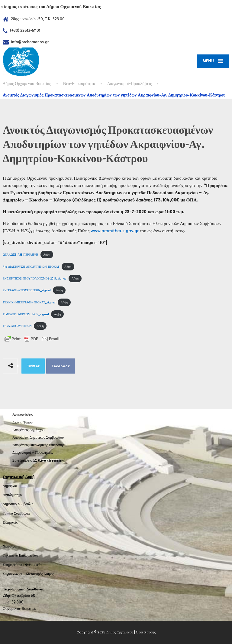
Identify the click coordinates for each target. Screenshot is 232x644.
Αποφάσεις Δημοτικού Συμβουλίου (38, 437)
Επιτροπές (10, 522)
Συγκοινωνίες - (14, 574)
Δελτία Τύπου (23, 422)
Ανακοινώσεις (23, 414)
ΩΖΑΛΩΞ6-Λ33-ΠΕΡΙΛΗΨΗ (20, 255)
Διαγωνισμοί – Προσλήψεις (33, 453)
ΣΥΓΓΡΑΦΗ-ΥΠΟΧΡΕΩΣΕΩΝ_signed (27, 290)
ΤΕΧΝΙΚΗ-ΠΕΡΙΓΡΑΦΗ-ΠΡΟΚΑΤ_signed (29, 302)
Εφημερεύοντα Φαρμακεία (22, 565)
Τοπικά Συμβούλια (16, 513)
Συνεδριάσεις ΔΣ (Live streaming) (39, 460)
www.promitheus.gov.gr (115, 231)
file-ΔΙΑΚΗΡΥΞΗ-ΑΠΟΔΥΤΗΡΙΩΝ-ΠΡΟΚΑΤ (31, 267)
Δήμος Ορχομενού (120, 632)
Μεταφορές (34, 574)
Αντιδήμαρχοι (13, 495)
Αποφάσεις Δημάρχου (28, 430)
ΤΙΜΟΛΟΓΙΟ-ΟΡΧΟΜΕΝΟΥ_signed (26, 314)
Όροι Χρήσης (146, 632)
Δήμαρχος (10, 486)
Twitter (33, 366)
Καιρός (49, 574)
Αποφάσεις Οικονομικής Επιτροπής (38, 445)
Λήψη (47, 255)
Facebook (61, 366)
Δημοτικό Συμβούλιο (18, 504)
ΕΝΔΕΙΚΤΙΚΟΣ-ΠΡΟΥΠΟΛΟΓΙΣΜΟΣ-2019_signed (35, 278)
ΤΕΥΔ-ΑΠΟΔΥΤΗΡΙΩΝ (17, 326)
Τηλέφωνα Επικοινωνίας (21, 555)
